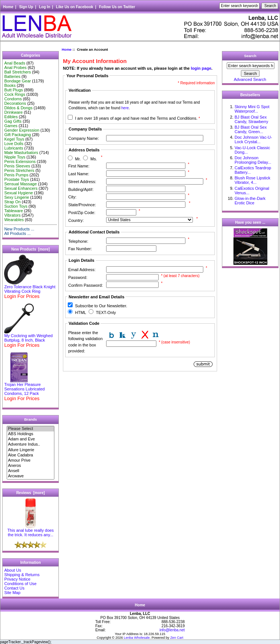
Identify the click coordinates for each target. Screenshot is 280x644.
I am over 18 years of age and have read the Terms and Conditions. (137, 118)
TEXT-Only (106, 312)
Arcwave (30, 476)
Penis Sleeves (17, 166)
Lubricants (14, 148)
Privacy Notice (17, 579)
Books (10, 85)
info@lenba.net (172, 630)
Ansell (30, 471)
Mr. (78, 159)
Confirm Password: (85, 285)
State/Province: (82, 205)
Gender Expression (22, 130)
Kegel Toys (14, 139)
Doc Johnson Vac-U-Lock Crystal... (253, 139)
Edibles (11, 117)
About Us (12, 570)
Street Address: (82, 182)
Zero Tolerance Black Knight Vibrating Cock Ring (30, 287)
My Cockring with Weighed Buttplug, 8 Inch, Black (28, 336)
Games (11, 126)
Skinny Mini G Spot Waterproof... (252, 109)
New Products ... (19, 229)
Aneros (30, 466)
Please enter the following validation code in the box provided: (85, 342)
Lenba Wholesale (137, 638)
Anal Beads (15, 63)
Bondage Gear (17, 81)
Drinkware (13, 112)
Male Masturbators (21, 153)
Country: (76, 220)
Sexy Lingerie (17, 197)
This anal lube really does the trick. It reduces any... (31, 531)
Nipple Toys (15, 157)
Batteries (12, 76)
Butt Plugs (13, 90)
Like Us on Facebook (74, 7)
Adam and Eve (30, 439)
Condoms (13, 99)
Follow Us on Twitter (117, 7)
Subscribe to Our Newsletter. (101, 306)
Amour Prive (30, 461)
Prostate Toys (16, 179)
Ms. (94, 159)
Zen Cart (177, 638)
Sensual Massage (20, 184)
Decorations (15, 103)
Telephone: (78, 241)
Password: (78, 277)
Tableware (13, 211)
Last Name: (79, 174)
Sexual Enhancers (21, 188)
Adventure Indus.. (30, 444)
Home (8, 7)
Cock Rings (15, 94)
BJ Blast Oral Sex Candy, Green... (251, 129)
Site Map (12, 593)
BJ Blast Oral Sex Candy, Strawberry (251, 119)
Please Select (30, 429)
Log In (45, 7)
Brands (31, 419)
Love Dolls (14, 144)
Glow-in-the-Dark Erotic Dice (250, 201)
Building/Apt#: (81, 189)
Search (250, 56)
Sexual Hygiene (18, 193)
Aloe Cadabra (30, 455)
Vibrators (12, 215)
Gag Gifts (13, 121)
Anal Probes (15, 67)
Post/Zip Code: (82, 213)
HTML (80, 312)
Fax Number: (80, 249)
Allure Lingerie (30, 450)
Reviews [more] (31, 493)
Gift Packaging (17, 135)
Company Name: (84, 138)
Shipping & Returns (22, 575)
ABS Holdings (30, 434)
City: (72, 197)
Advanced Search (250, 79)
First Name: (79, 166)
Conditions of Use (20, 584)
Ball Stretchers (17, 72)
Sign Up (26, 7)
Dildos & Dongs (18, 108)
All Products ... (17, 233)
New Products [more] (30, 249)
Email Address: (82, 270)
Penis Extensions (20, 161)
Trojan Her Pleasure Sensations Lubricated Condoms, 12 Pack (24, 387)
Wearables (14, 220)
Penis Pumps (16, 175)
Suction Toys (16, 206)
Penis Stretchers (19, 170)
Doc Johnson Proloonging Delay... (253, 160)
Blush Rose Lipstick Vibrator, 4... (252, 180)
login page (201, 68)
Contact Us (14, 588)
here (125, 108)
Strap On (12, 202)
